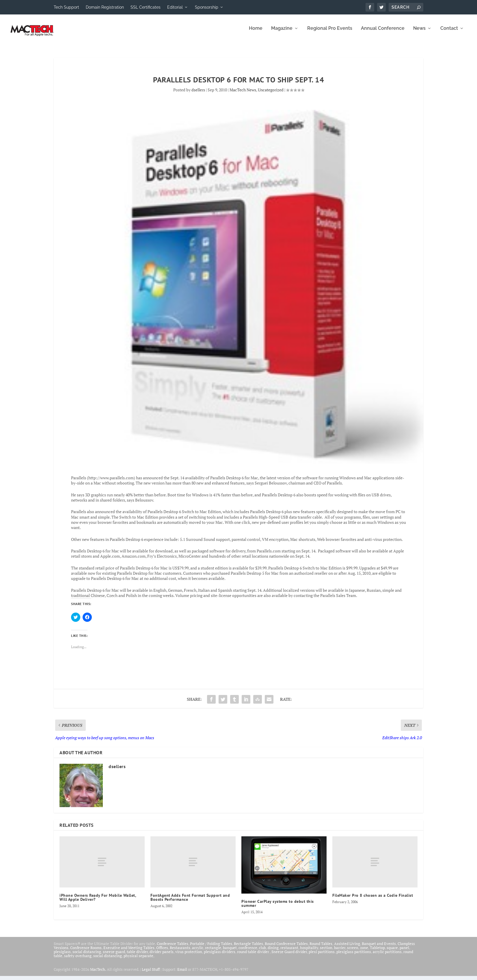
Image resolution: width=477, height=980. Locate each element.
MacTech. (98, 973)
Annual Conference (383, 33)
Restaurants (180, 952)
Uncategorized (271, 94)
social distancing (87, 956)
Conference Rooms (86, 952)
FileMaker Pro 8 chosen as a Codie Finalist (373, 899)
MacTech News (243, 94)
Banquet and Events (379, 948)
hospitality (309, 952)
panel (404, 952)
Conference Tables (173, 948)
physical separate (138, 960)
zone (364, 952)
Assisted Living (347, 948)
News (419, 33)
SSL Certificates (146, 7)
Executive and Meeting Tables (129, 952)
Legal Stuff (151, 973)
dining (273, 952)
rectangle (213, 952)
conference (248, 952)
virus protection (189, 956)
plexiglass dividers (220, 956)
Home (256, 33)
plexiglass (62, 956)
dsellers (198, 94)
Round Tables (321, 948)
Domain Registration (105, 7)
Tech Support (66, 7)
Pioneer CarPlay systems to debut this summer (278, 907)
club (262, 952)
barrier (340, 952)
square (392, 952)
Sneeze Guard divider (289, 956)
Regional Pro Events (330, 33)
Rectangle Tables (248, 948)
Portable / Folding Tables (211, 948)
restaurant (289, 952)
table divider (137, 956)
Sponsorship (207, 7)
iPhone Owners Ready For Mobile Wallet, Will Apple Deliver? (98, 901)
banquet (230, 952)
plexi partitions (322, 956)
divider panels (162, 956)
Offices (162, 952)
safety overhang (78, 960)
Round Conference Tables (286, 948)
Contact (449, 33)
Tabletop (377, 952)
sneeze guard (114, 956)
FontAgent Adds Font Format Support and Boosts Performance (190, 901)
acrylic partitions (387, 956)
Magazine (282, 33)
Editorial (175, 7)
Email (182, 973)
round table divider (253, 956)
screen (353, 952)
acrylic (198, 952)
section (326, 952)
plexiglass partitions (354, 956)
